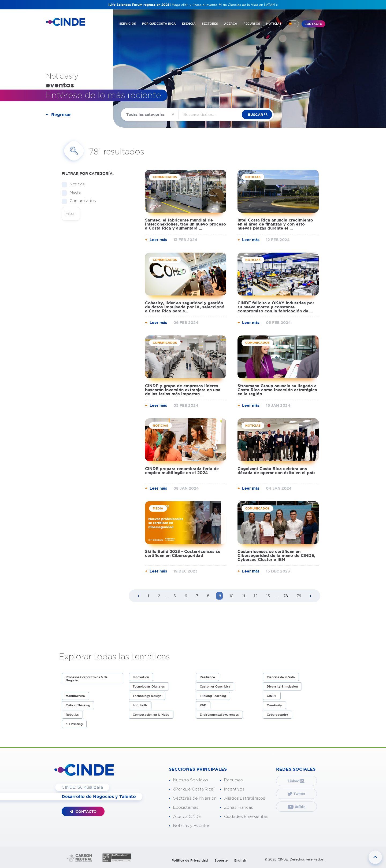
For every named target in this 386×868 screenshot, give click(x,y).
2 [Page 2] (159, 596)
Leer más (158, 240)
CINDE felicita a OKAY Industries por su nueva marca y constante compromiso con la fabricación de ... (276, 307)
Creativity (274, 705)
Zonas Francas (239, 808)
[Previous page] (138, 596)
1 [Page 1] (148, 596)
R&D (203, 705)
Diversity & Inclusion (282, 686)
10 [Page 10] (231, 596)
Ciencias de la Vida (281, 677)
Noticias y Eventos (192, 826)
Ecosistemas (186, 808)
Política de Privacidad (190, 860)
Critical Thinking (78, 705)
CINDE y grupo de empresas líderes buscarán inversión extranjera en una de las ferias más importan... (183, 390)
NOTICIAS (274, 24)
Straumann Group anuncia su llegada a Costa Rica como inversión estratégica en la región (277, 390)
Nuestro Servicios (191, 780)
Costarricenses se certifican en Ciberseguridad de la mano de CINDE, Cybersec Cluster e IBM (276, 555)
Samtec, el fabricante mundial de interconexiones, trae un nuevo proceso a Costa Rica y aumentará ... (185, 224)
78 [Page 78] (286, 596)
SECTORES (210, 24)
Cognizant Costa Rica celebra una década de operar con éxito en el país (276, 471)
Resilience (207, 677)
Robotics (72, 715)
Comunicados (81, 201)
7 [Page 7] (197, 596)
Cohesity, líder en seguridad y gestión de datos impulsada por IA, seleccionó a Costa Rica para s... (185, 307)
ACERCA (231, 24)
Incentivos (234, 789)
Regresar (61, 114)
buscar (255, 115)
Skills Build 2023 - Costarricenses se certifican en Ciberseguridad (183, 553)
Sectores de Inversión (195, 798)
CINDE (272, 696)
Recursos (233, 780)
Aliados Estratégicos (245, 798)
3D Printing (74, 724)
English (240, 860)
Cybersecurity (277, 715)
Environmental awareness (219, 715)
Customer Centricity (215, 686)
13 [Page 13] (268, 596)
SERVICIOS (128, 24)
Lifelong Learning (213, 696)
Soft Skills (140, 705)
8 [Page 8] (208, 596)
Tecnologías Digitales (149, 686)
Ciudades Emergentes (246, 817)
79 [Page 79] (299, 596)
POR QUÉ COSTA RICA (159, 24)
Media (73, 193)
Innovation (141, 677)
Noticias (75, 184)
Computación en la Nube (151, 715)
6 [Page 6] (186, 596)
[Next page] (311, 596)
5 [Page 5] (175, 596)
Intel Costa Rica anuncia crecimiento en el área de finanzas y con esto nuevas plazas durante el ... (275, 224)
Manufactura (75, 696)
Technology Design (147, 696)
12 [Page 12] (256, 596)
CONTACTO (313, 24)
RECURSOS (252, 24)
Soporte (221, 860)
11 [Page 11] (244, 596)
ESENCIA (189, 24)
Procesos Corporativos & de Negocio (87, 679)
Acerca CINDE (187, 817)
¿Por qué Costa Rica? (194, 789)
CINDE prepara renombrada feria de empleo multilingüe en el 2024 (182, 471)
